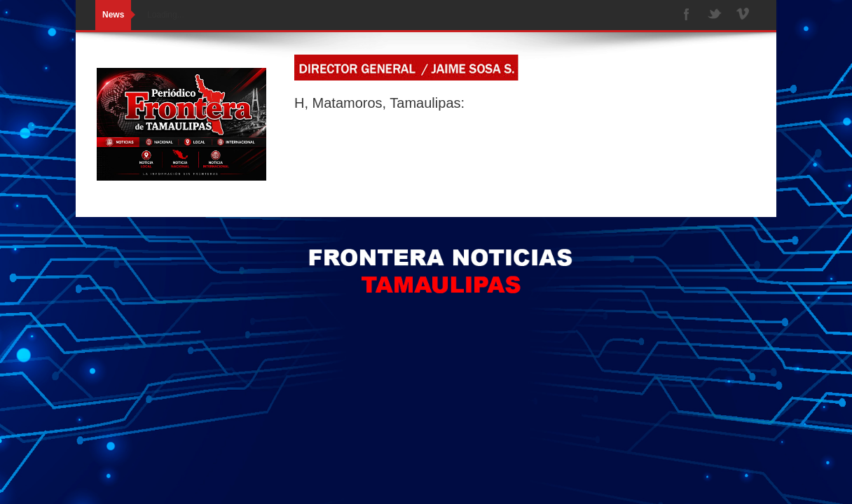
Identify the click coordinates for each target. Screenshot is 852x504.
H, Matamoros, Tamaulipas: (379, 103)
